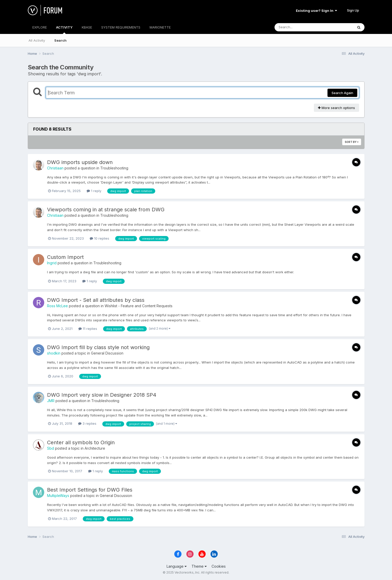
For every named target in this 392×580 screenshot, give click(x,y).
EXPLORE (40, 27)
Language (177, 566)
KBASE (87, 27)
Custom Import (65, 257)
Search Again (342, 93)
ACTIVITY (64, 30)
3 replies (87, 423)
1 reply (94, 191)
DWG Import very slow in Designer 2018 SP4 (102, 395)
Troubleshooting (114, 168)
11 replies (88, 329)
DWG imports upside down (80, 162)
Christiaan (55, 168)
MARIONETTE (160, 27)
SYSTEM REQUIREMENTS (121, 27)
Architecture (95, 448)
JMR (51, 401)
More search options (336, 108)
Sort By (352, 142)
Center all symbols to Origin (81, 442)
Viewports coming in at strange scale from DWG (106, 210)
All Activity (37, 40)
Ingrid (52, 263)
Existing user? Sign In (316, 11)
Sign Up (353, 10)
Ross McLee (57, 306)
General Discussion (107, 353)
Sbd (51, 448)
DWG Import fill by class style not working (98, 347)
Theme (199, 566)
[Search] (300, 27)
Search (60, 40)
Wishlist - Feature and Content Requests (139, 306)
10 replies (99, 238)
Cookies (219, 566)
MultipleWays (58, 496)
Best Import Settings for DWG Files (90, 490)
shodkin (54, 353)
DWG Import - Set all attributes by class (96, 300)
